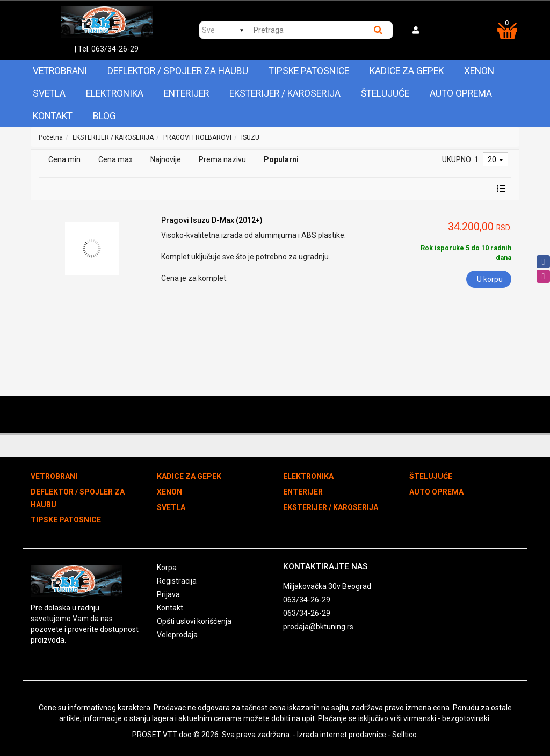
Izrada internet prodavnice (342, 735)
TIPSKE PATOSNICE (309, 71)
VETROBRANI (60, 71)
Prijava (168, 594)
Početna (51, 137)
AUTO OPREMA (461, 93)
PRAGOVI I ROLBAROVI (197, 137)
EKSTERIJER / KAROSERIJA (285, 93)
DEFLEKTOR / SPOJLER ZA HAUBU (178, 71)
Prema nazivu (222, 159)
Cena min (64, 159)
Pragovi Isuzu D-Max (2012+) (212, 220)
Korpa (167, 568)
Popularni (281, 159)
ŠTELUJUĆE (385, 93)
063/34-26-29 (307, 600)
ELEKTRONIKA (115, 93)
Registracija (177, 581)
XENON (479, 71)
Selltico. (405, 735)
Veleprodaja (177, 635)
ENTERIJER (186, 93)
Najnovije (166, 159)
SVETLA (49, 93)
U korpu (490, 279)
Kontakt (53, 116)
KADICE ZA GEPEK (407, 71)
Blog (104, 116)
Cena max (115, 159)
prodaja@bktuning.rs (318, 627)
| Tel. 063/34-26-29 (107, 49)
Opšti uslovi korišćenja (194, 621)
